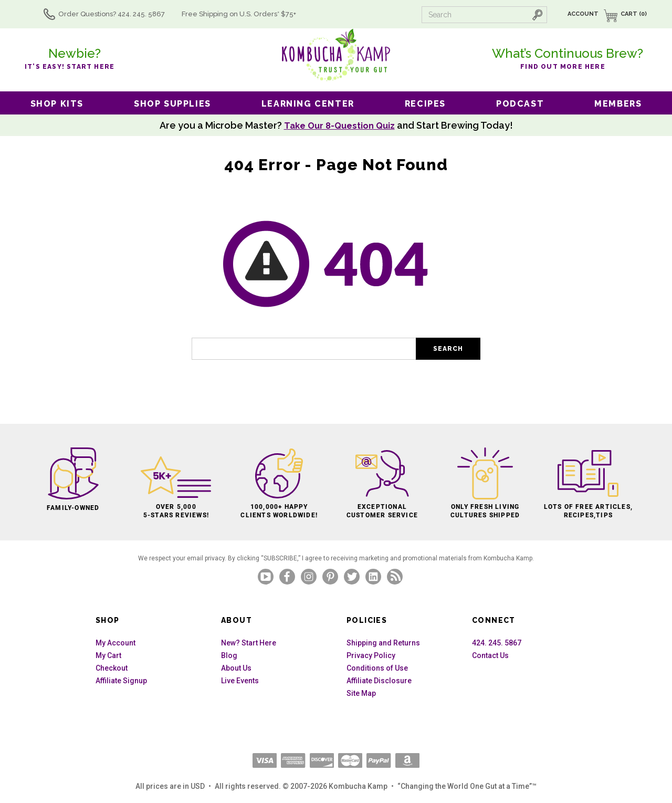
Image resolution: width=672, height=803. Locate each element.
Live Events (240, 681)
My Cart (108, 655)
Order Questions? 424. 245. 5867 (126, 14)
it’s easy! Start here (74, 57)
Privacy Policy (371, 655)
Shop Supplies (172, 104)
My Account (115, 643)
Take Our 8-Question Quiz (339, 125)
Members (618, 104)
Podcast (520, 104)
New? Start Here (249, 643)
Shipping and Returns (383, 643)
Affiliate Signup (121, 681)
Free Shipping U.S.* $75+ (254, 14)
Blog (229, 655)
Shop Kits (57, 104)
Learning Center (308, 104)
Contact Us (490, 655)
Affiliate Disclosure (379, 681)
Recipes (425, 104)
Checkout (112, 668)
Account (583, 14)
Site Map (361, 693)
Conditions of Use (377, 668)
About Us (236, 668)
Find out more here (568, 57)
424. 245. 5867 (497, 643)
